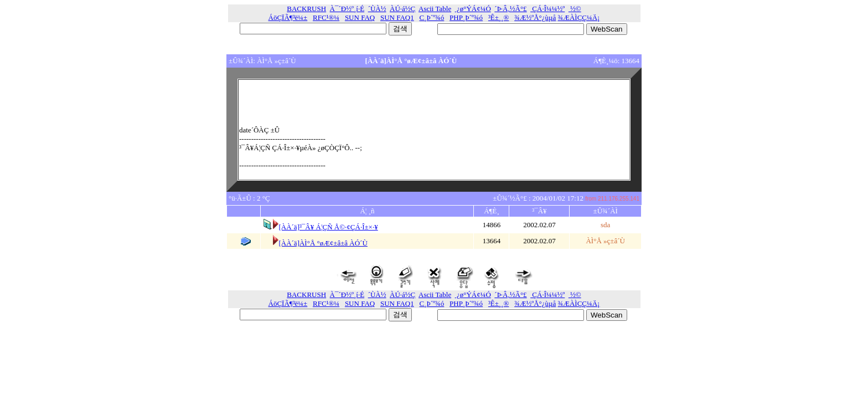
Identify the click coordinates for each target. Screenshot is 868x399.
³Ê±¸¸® (499, 17)
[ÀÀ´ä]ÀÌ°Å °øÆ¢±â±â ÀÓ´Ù (323, 243)
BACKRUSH (306, 9)
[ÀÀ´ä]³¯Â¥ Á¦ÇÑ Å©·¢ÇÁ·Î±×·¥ (328, 227)
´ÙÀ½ (377, 9)
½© (575, 9)
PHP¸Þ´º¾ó (466, 17)
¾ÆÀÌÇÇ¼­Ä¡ (579, 17)
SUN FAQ (360, 17)
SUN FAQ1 (397, 17)
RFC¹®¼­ (326, 17)
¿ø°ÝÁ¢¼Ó (473, 9)
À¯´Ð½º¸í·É (347, 9)
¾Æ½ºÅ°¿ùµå (535, 17)
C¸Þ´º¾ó (432, 17)
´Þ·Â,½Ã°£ (510, 9)
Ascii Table (435, 9)
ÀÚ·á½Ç (402, 9)
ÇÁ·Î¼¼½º (547, 9)
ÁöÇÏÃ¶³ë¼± (288, 17)
